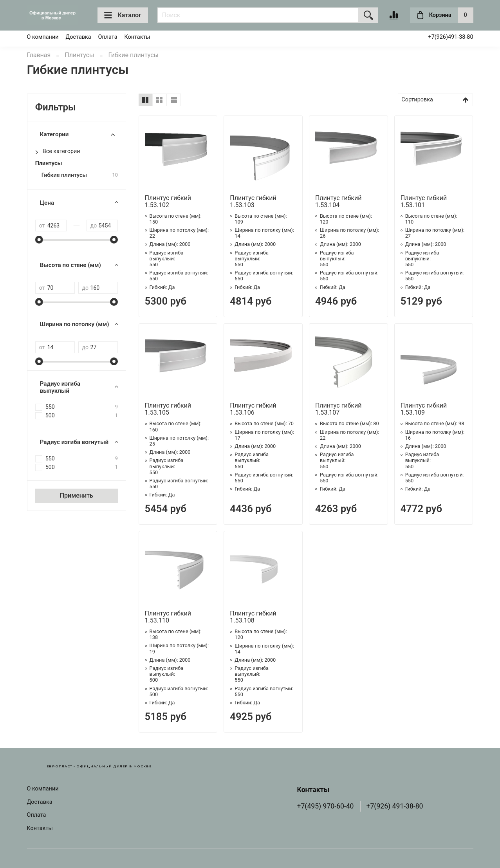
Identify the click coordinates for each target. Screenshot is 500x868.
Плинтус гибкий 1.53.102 (168, 201)
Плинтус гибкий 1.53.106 (253, 409)
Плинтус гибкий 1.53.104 (338, 201)
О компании (43, 37)
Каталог (123, 15)
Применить (77, 495)
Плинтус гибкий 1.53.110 (168, 617)
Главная (39, 55)
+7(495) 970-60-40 (326, 806)
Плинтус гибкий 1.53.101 (424, 201)
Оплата (108, 37)
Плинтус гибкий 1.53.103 (253, 201)
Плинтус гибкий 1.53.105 (168, 409)
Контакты (137, 37)
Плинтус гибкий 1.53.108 (253, 617)
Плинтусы (79, 55)
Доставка (79, 37)
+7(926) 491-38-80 (395, 806)
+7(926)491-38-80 (450, 37)
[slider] (39, 240)
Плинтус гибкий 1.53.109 (424, 409)
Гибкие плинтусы (64, 175)
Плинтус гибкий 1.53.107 (338, 409)
